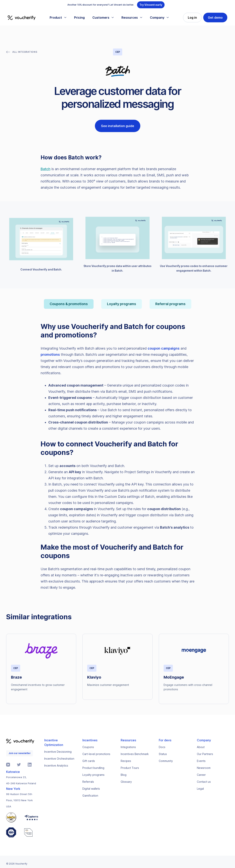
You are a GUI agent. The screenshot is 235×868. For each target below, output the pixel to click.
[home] (22, 18)
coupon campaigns (164, 348)
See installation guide (118, 126)
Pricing (79, 18)
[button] (58, 18)
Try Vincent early (151, 5)
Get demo (215, 18)
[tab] (69, 304)
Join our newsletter (20, 753)
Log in (192, 18)
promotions (50, 354)
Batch (46, 169)
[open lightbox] (41, 245)
